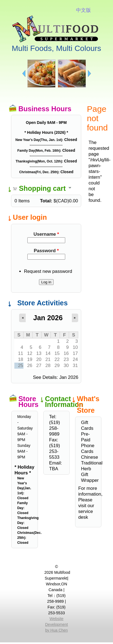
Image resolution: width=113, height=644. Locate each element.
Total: (46, 201)
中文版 (83, 10)
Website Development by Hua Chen (56, 624)
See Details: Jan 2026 (56, 377)
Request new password (48, 271)
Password (46, 251)
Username (46, 234)
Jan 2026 (48, 318)
